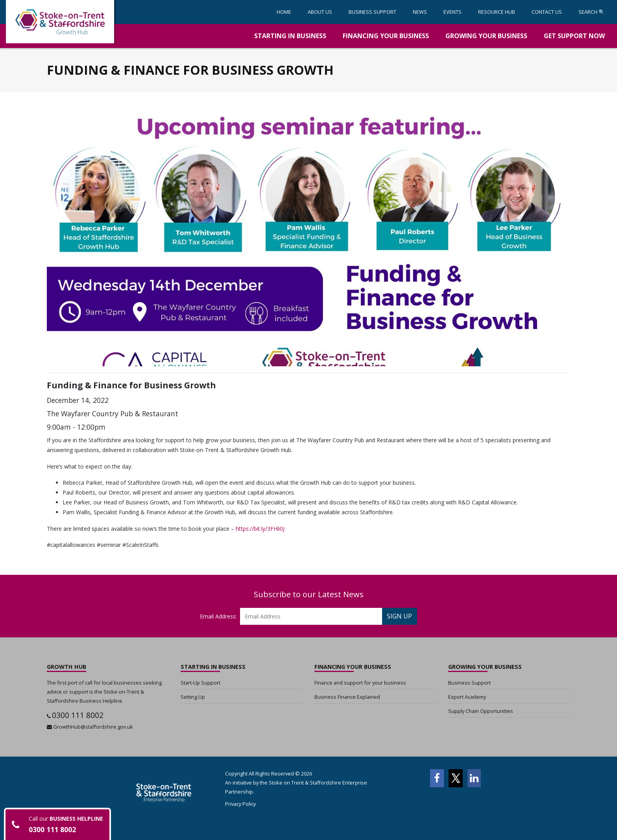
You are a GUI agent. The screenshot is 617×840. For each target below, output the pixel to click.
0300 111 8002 (78, 715)
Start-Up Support (200, 683)
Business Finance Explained (347, 697)
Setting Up (193, 697)
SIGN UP (399, 616)
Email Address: (218, 616)
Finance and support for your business (360, 683)
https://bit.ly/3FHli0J (260, 529)
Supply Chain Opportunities (481, 711)
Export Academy (467, 697)
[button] (372, 12)
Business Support (469, 683)
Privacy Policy (240, 804)
